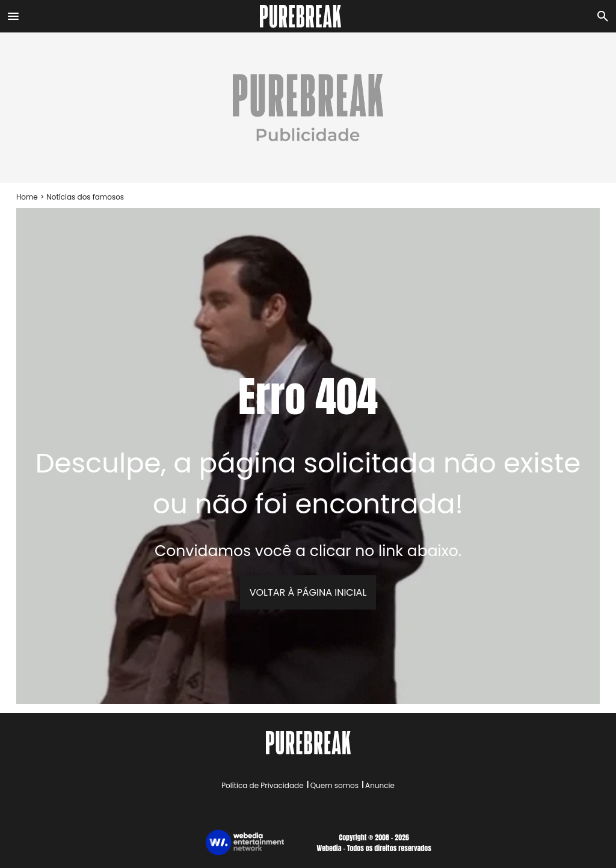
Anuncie (380, 785)
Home (27, 197)
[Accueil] (308, 16)
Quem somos (334, 785)
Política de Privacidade (262, 785)
